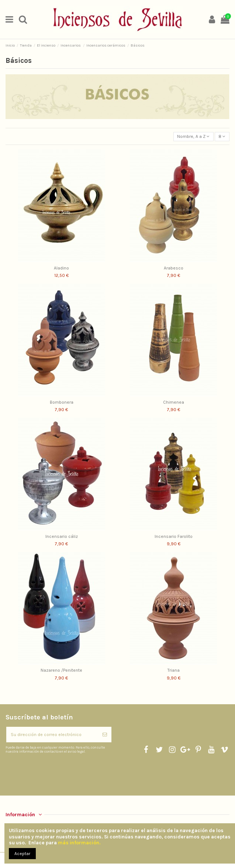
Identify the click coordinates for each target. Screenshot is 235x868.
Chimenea (174, 402)
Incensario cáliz (62, 536)
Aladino (61, 268)
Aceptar (22, 854)
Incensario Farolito (174, 536)
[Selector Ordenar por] (193, 137)
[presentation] (67, 772)
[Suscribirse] (105, 735)
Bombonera (62, 402)
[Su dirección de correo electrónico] (52, 735)
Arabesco (174, 268)
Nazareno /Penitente (61, 670)
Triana (174, 670)
